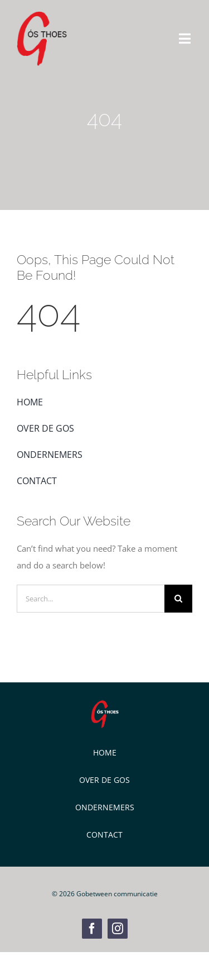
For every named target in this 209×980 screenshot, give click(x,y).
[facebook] (92, 929)
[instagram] (118, 929)
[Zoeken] (178, 599)
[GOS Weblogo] (42, 15)
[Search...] (91, 599)
